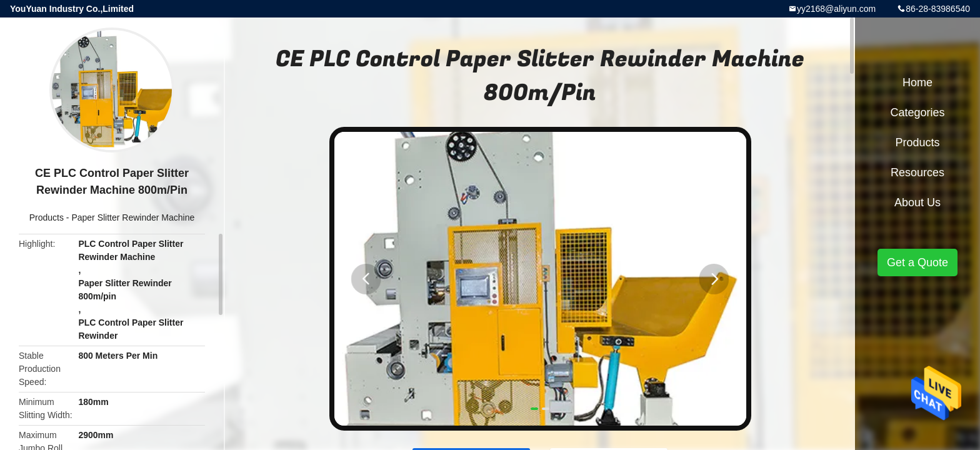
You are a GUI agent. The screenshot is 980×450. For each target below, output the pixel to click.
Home (917, 82)
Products (47, 217)
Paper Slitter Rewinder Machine (133, 217)
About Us (917, 202)
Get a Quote (917, 262)
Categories (917, 112)
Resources (917, 172)
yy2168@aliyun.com (836, 9)
